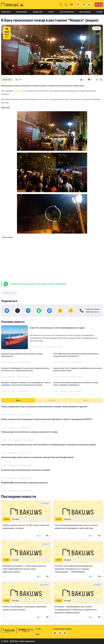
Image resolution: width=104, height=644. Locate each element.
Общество (38, 12)
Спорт (51, 12)
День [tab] (18, 400)
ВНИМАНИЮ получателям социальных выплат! (24, 483)
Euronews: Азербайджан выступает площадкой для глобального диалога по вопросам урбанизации (76, 610)
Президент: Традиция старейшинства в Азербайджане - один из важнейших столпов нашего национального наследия (26, 384)
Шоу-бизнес (85, 12)
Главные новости (9, 293)
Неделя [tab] (52, 400)
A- (97, 80)
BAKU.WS (18, 91)
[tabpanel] (52, 449)
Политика (6, 12)
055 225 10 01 (92, 312)
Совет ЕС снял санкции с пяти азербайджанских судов (57, 328)
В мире (100, 12)
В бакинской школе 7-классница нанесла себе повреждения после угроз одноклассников (24, 569)
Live (99, 5)
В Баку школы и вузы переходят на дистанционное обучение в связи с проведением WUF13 (47, 419)
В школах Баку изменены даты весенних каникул (26, 470)
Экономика (22, 12)
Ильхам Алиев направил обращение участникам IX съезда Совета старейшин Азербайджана (76, 384)
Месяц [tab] (86, 400)
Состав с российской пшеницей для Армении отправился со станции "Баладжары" (74, 569)
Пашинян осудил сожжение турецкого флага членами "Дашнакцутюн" (22, 355)
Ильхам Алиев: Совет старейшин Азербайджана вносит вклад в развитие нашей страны (78, 369)
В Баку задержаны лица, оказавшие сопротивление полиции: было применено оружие (44, 406)
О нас (38, 629)
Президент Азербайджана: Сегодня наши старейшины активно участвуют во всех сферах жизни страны (25, 369)
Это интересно (67, 12)
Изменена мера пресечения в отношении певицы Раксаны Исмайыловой (37, 457)
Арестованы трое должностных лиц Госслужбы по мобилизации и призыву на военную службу (48, 445)
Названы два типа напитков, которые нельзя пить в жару (29, 432)
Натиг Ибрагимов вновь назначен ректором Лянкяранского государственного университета (76, 355)
